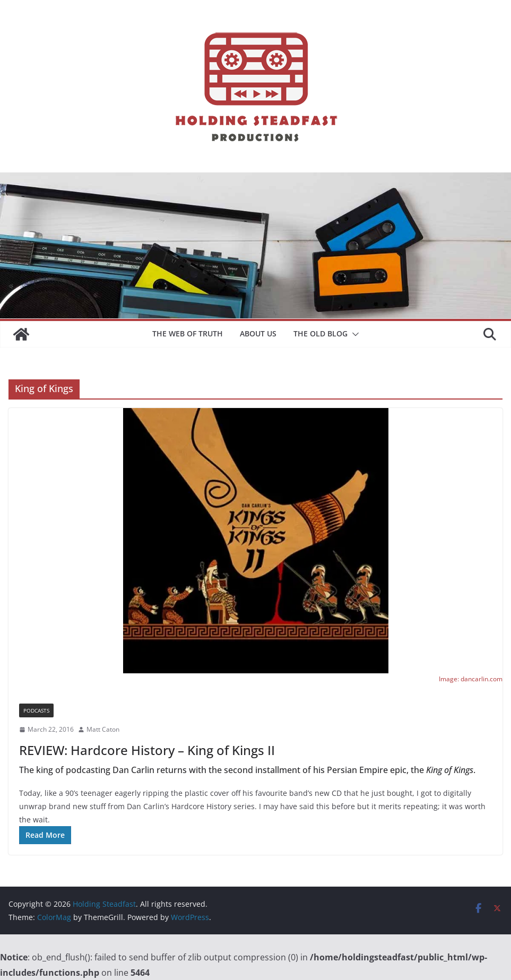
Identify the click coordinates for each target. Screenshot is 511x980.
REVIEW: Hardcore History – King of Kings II (147, 750)
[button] (353, 334)
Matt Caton (103, 729)
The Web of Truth (188, 333)
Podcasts (36, 710)
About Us (258, 333)
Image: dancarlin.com (471, 679)
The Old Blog (321, 333)
